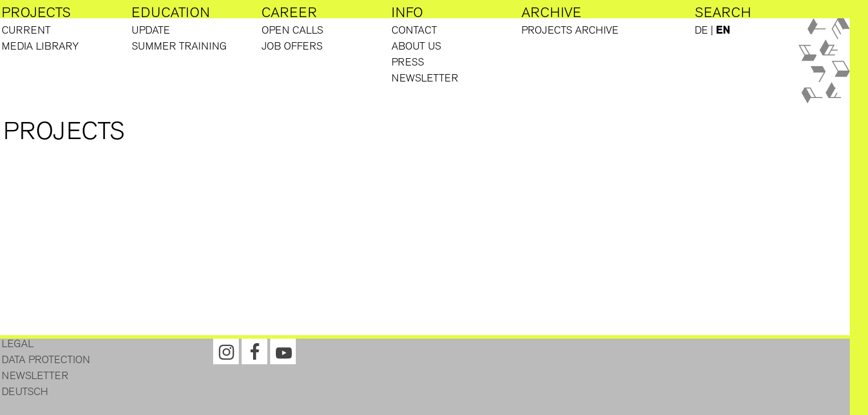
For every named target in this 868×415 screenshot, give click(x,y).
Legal (18, 344)
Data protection (46, 360)
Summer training (179, 46)
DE (701, 30)
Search (723, 13)
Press (408, 62)
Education (171, 13)
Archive (551, 13)
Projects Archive (570, 30)
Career (289, 13)
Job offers (292, 46)
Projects (36, 13)
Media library (40, 46)
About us (416, 46)
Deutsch (25, 392)
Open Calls (292, 30)
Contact (414, 30)
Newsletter (425, 78)
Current (26, 30)
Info (407, 13)
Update (151, 30)
